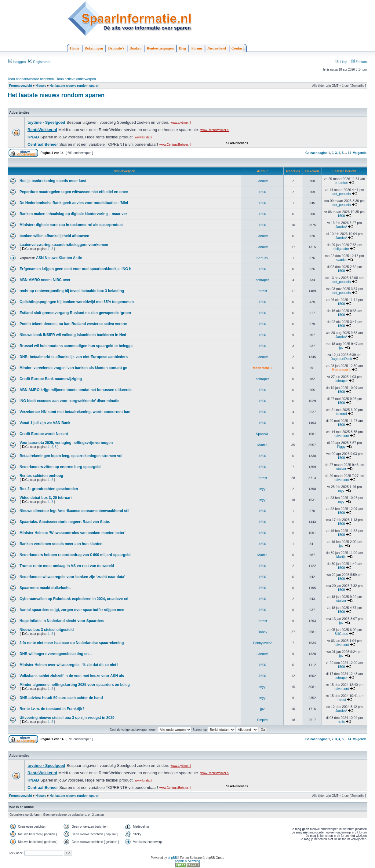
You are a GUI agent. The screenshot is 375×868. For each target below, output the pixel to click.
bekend (341, 414)
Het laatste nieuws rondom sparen (74, 86)
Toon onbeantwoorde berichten (31, 79)
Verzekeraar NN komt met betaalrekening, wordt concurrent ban (75, 412)
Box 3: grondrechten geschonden (49, 489)
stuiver (341, 469)
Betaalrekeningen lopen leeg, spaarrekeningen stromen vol (71, 456)
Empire (262, 720)
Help (341, 62)
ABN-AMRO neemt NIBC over (45, 280)
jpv (341, 348)
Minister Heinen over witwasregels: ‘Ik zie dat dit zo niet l (69, 665)
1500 (262, 192)
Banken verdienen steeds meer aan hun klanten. (62, 544)
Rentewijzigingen (160, 48)
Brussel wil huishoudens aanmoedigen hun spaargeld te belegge (76, 346)
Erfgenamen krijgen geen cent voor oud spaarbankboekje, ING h (75, 269)
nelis (341, 722)
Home (75, 48)
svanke (341, 260)
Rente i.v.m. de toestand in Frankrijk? (52, 709)
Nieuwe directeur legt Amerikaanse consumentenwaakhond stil (75, 511)
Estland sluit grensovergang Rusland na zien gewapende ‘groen (75, 313)
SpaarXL (262, 434)
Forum (197, 48)
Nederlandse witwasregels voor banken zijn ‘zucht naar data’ (72, 577)
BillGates (341, 634)
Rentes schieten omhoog (41, 476)
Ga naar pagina (316, 153)
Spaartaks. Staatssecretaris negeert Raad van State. (65, 522)
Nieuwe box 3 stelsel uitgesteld (47, 630)
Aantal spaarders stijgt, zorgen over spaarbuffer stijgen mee (72, 610)
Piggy (341, 447)
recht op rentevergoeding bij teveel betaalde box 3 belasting (72, 291)
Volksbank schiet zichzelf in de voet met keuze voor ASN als (72, 676)
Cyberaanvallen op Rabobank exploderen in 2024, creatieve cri (74, 599)
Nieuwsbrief (217, 48)
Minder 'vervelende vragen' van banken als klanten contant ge (73, 368)
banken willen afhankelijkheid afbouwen (54, 236)
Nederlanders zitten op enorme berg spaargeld (60, 467)
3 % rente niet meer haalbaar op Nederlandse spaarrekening (72, 643)
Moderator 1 (262, 368)
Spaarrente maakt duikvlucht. (45, 588)
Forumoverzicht (21, 86)
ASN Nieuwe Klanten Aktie (59, 258)
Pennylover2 (262, 643)
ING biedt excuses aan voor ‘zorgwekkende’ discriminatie (69, 401)
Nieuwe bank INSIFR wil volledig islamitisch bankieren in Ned (73, 335)
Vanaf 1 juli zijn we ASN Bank (45, 423)
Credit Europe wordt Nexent (44, 434)
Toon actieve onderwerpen (76, 79)
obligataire (341, 249)
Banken (135, 48)
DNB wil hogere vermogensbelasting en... (56, 654)
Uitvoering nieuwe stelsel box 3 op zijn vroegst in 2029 (67, 718)
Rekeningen (94, 48)
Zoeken (359, 62)
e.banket (341, 183)
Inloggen (17, 62)
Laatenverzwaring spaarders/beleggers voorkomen (64, 245)
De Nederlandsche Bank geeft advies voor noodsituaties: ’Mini (74, 203)
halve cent (341, 436)
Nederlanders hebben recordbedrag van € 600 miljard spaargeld (75, 555)
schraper (262, 280)
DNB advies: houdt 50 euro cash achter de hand (61, 698)
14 (350, 153)
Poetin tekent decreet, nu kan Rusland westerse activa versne (73, 324)
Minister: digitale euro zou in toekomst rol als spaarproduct (71, 225)
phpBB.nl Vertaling (188, 861)
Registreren (39, 62)
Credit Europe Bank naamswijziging (51, 379)
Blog (182, 48)
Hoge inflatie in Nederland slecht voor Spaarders (62, 621)
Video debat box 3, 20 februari (46, 498)
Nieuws (41, 86)
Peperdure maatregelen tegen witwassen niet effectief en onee (74, 192)
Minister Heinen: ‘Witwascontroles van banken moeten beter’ (73, 533)
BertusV (262, 258)
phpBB (172, 858)
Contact (238, 48)
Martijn (262, 445)
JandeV (262, 181)
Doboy (262, 632)
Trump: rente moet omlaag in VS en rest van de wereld (67, 566)
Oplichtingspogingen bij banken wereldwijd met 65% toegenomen (77, 302)
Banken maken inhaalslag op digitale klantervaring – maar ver (73, 214)
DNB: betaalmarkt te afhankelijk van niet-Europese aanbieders (74, 357)
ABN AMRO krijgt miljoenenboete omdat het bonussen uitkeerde (76, 390)
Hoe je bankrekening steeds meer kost (53, 181)
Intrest (262, 291)
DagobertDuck (341, 359)
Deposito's (116, 48)
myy (262, 489)
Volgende (360, 153)
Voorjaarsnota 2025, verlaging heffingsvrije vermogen (66, 443)
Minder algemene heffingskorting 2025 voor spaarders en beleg (75, 685)
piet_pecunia (341, 194)
